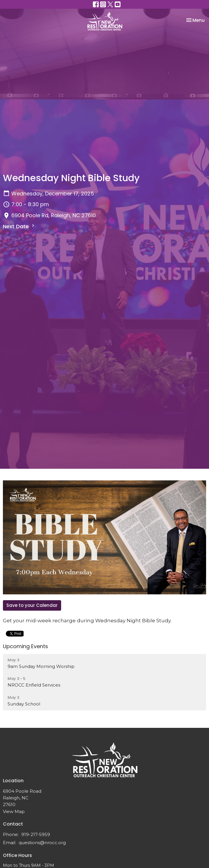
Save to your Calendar (32, 605)
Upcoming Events (25, 646)
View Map (14, 811)
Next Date (19, 226)
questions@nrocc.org (42, 843)
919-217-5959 (36, 834)
